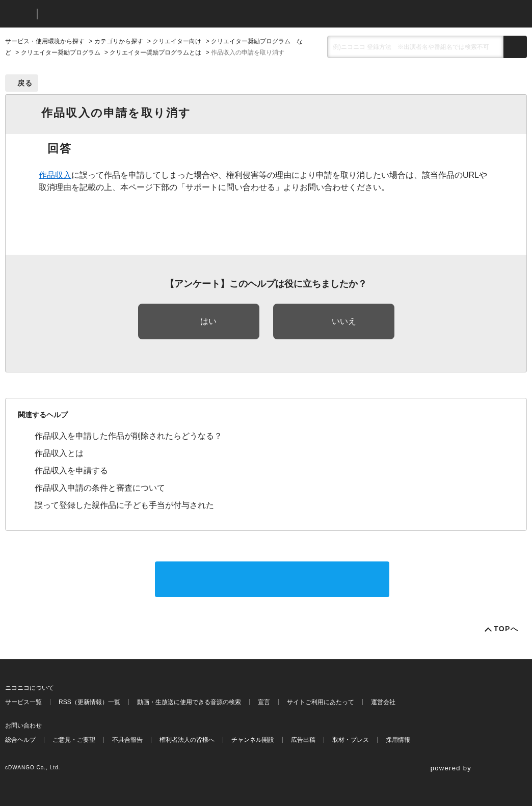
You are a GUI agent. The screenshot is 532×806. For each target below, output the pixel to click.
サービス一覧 (23, 702)
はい (208, 321)
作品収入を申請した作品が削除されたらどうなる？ (128, 436)
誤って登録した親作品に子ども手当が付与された (124, 505)
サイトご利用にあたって (321, 702)
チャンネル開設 (253, 740)
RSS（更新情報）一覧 (89, 702)
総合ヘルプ (20, 740)
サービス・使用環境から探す (45, 41)
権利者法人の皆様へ (187, 740)
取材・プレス (351, 740)
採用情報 (398, 740)
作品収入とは (59, 453)
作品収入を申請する (71, 471)
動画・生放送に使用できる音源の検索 (189, 702)
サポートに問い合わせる (272, 579)
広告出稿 (303, 740)
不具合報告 (127, 740)
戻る (25, 83)
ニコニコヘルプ (99, 14)
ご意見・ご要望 (74, 740)
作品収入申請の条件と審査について (100, 488)
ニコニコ (19, 14)
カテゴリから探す (119, 41)
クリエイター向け (177, 41)
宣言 (264, 702)
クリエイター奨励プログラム (61, 52)
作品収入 (55, 175)
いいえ (344, 321)
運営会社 (383, 702)
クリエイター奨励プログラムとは (155, 52)
